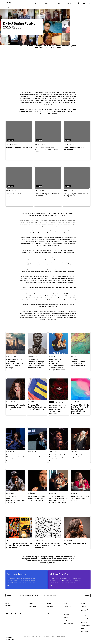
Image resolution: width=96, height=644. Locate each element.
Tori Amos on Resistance (16, 194)
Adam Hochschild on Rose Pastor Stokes (74, 149)
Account (8, 603)
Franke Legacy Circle (85, 626)
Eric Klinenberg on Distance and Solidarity (48, 195)
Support (70, 3)
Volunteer (66, 618)
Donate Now (84, 606)
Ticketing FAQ (33, 609)
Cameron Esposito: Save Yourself (19, 148)
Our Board (66, 612)
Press (65, 626)
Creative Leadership (68, 623)
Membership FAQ (85, 631)
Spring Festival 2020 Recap (18, 8)
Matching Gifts (84, 623)
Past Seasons (50, 606)
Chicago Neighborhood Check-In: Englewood (76, 195)
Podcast (48, 616)
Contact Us (8, 606)
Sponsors (83, 628)
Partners (66, 620)
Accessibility (32, 612)
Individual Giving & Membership (85, 610)
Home (7, 8)
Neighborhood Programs (50, 612)
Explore (47, 3)
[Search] (78, 3)
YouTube (8, 150)
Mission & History (68, 606)
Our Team (66, 609)
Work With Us (67, 615)
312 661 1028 (9, 608)
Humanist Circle (84, 616)
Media (10, 8)
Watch (48, 609)
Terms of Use (34, 637)
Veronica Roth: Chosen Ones (46, 149)
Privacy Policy (27, 637)
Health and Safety (33, 606)
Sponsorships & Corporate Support (85, 619)
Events (36, 3)
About (58, 3)
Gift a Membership (85, 613)
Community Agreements (32, 615)
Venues (31, 619)
